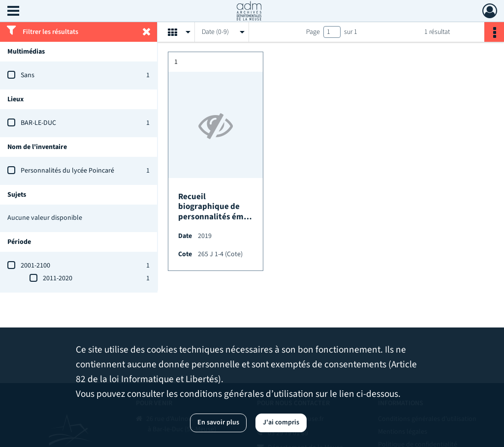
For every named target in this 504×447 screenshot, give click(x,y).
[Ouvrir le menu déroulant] (13, 12)
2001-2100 (35, 266)
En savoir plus (218, 422)
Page (313, 32)
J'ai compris (281, 422)
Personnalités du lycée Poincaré (67, 171)
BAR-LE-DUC (38, 123)
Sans (28, 75)
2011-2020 (58, 278)
